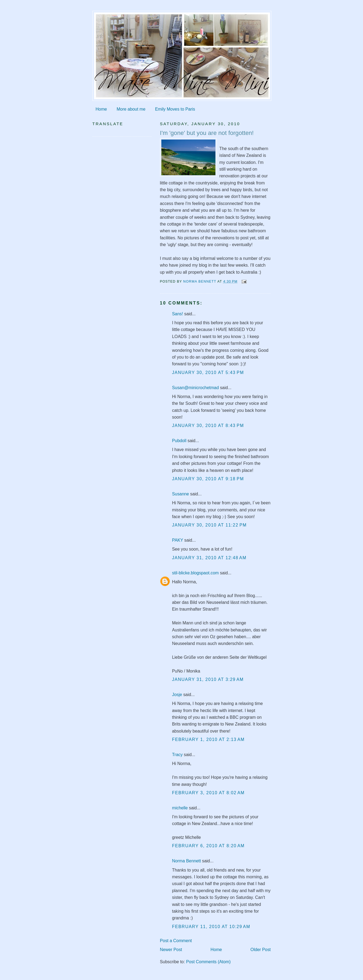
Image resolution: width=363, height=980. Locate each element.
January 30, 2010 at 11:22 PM (209, 525)
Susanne (181, 494)
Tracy (177, 755)
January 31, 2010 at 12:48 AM (209, 558)
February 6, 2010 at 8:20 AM (209, 846)
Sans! (178, 314)
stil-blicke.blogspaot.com (196, 573)
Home (101, 109)
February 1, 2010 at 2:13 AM (209, 739)
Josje (177, 695)
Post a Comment (176, 941)
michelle (180, 808)
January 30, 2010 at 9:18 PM (208, 479)
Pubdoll (179, 441)
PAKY (178, 540)
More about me (131, 109)
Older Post (261, 950)
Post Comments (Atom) (208, 962)
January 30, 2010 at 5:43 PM (208, 373)
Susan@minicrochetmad (196, 388)
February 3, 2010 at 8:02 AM (209, 793)
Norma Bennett (187, 861)
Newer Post (171, 950)
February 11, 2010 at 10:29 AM (211, 927)
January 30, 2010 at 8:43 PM (208, 426)
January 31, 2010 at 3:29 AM (208, 679)
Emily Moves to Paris (175, 109)
